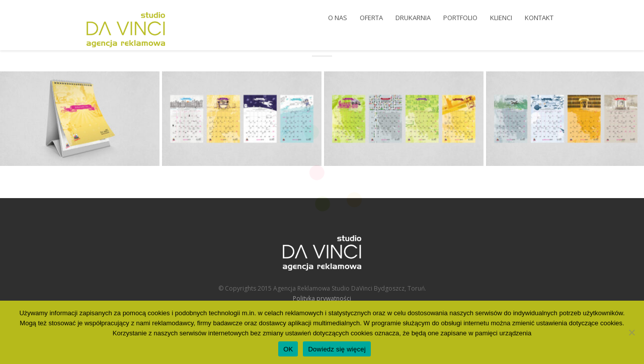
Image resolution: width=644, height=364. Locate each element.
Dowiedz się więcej (337, 349)
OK (288, 349)
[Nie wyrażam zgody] (631, 332)
